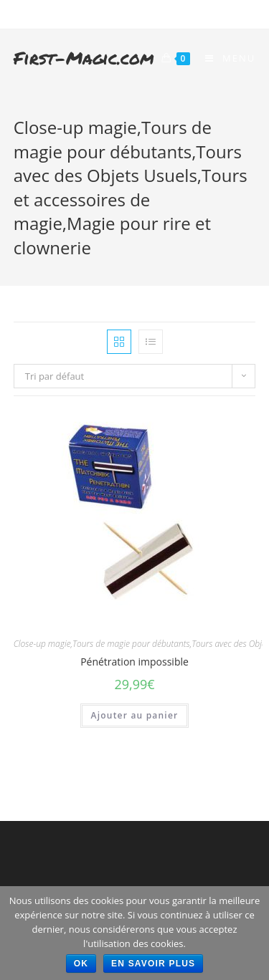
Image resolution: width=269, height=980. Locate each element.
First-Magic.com (84, 58)
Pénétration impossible (134, 662)
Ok (81, 964)
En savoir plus (153, 964)
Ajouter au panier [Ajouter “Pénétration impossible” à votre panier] (135, 715)
